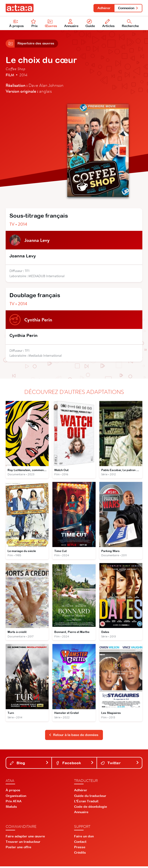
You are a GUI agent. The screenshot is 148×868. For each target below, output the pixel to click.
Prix (34, 24)
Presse (80, 849)
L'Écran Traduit (86, 803)
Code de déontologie (91, 808)
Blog (29, 764)
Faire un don (84, 838)
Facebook (75, 764)
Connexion (128, 8)
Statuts (11, 808)
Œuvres (51, 24)
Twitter (120, 764)
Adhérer (103, 8)
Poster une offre (18, 849)
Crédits (80, 854)
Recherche (130, 24)
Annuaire (71, 24)
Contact (80, 843)
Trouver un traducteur (23, 843)
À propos (17, 24)
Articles (108, 24)
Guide (90, 24)
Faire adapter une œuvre (25, 838)
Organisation (16, 797)
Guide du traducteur (90, 797)
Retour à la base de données (74, 736)
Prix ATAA (14, 803)
